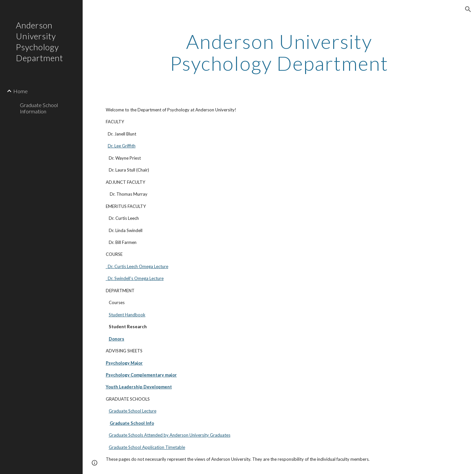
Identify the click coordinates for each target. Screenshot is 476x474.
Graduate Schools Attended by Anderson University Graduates (170, 435)
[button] (468, 9)
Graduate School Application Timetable (147, 447)
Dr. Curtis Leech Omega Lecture (137, 266)
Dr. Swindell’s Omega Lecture (135, 278)
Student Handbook (127, 315)
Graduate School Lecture (133, 411)
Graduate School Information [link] (39, 108)
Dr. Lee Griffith (122, 146)
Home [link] (20, 91)
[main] (279, 52)
